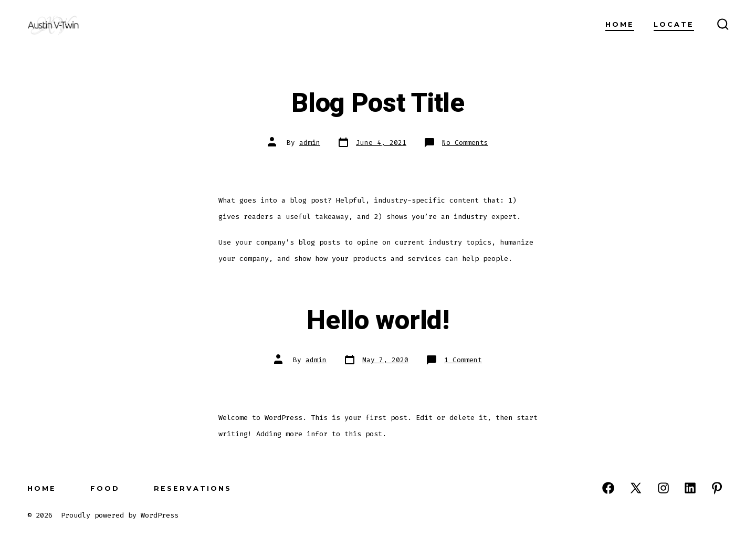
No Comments (465, 143)
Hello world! (378, 321)
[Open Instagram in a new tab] (663, 488)
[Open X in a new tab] (636, 488)
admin (310, 143)
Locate (674, 24)
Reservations (193, 488)
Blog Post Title (378, 103)
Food (105, 488)
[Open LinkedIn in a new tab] (690, 488)
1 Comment (463, 360)
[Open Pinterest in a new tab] (717, 488)
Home (620, 24)
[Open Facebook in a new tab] (608, 488)
